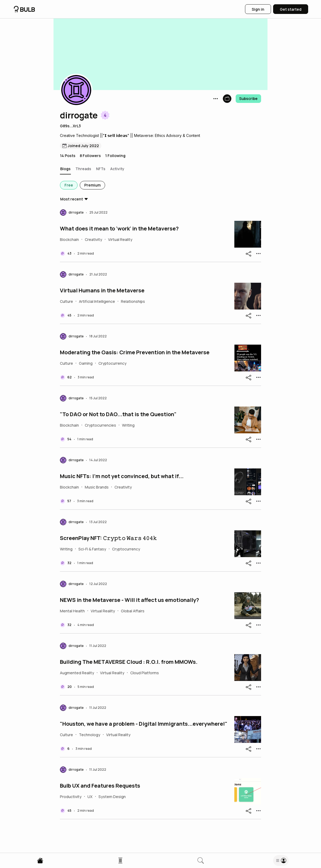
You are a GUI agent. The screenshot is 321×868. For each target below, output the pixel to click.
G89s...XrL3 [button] (70, 126)
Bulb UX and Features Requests (100, 786)
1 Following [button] (115, 156)
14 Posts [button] (68, 156)
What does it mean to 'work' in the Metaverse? (119, 229)
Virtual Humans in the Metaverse (102, 290)
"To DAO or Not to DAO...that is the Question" (118, 414)
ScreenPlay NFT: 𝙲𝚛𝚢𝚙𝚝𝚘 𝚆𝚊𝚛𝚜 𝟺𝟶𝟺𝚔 (108, 538)
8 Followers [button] (90, 156)
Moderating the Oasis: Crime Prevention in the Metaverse (135, 352)
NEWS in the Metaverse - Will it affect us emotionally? (129, 600)
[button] (76, 90)
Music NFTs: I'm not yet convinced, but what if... (122, 476)
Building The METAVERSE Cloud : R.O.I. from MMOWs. (129, 662)
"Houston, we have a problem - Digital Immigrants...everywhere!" (144, 724)
